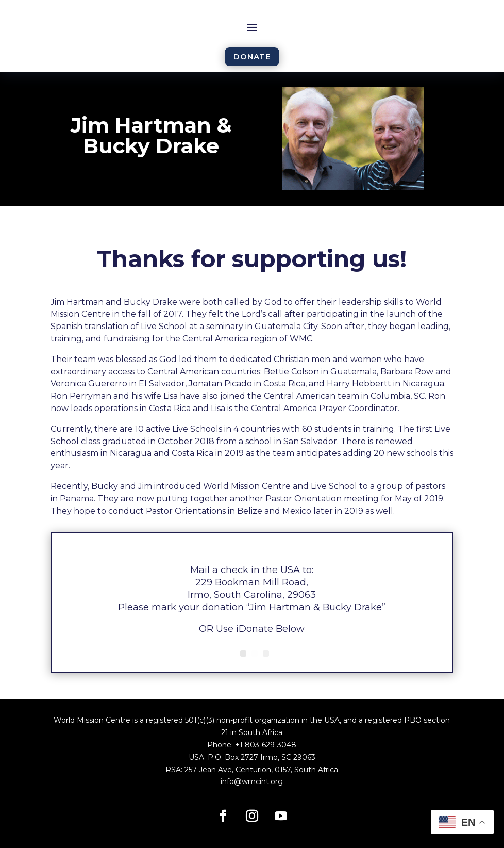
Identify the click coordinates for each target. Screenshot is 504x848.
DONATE (252, 56)
